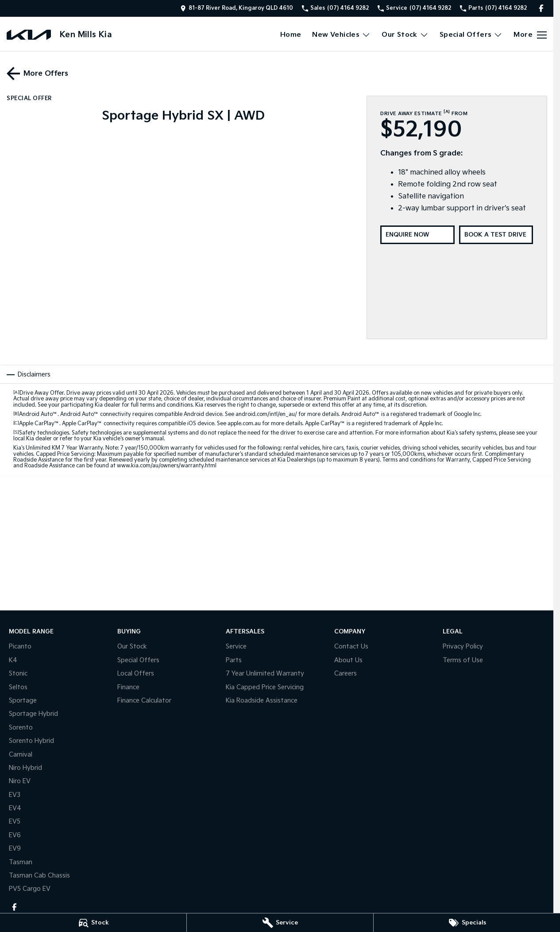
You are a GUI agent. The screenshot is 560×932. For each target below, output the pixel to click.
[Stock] (93, 923)
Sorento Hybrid (31, 741)
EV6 (15, 835)
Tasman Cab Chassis (39, 876)
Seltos (18, 687)
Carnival (21, 755)
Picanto (20, 647)
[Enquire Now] (417, 235)
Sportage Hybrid (33, 714)
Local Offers (136, 674)
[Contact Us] (237, 8)
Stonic (18, 674)
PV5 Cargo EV (30, 889)
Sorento (21, 728)
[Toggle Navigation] (530, 35)
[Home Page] (29, 35)
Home (291, 35)
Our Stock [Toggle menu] (405, 35)
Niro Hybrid (25, 768)
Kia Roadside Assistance (262, 701)
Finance (128, 687)
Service (236, 647)
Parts (234, 660)
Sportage (23, 701)
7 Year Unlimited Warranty (265, 674)
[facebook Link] (541, 8)
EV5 (15, 821)
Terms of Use (463, 660)
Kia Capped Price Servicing (265, 687)
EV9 (15, 849)
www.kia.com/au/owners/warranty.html (167, 466)
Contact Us (351, 647)
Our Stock (132, 647)
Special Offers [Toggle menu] (471, 35)
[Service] (280, 923)
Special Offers (138, 660)
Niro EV (20, 781)
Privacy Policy (463, 647)
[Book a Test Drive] (496, 235)
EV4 (15, 808)
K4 (13, 660)
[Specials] (467, 923)
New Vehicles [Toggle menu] (341, 35)
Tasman (21, 862)
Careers (346, 674)
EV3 (15, 795)
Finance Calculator (144, 701)
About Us (348, 660)
